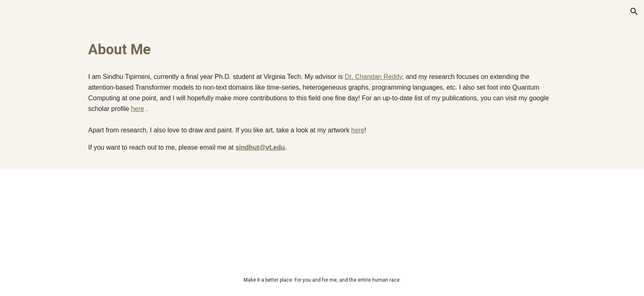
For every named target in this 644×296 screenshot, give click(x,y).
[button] (634, 12)
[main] (322, 49)
